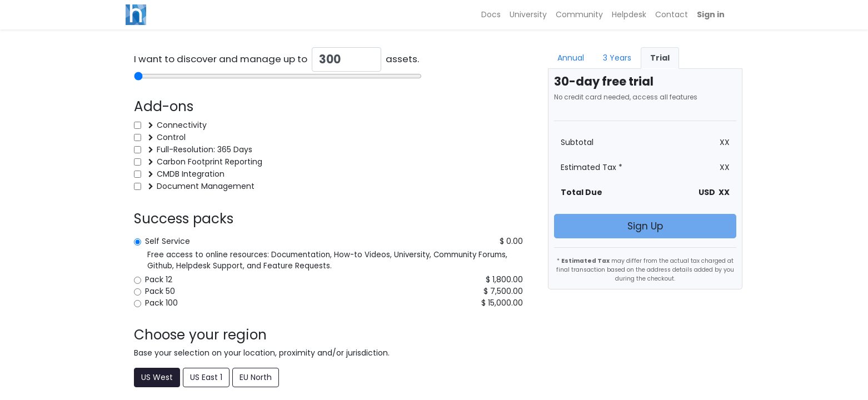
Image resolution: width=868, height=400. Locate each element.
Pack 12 (161, 279)
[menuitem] (491, 15)
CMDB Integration (191, 174)
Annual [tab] (571, 58)
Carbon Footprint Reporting (209, 162)
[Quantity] (346, 59)
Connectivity (182, 125)
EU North (256, 377)
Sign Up (645, 226)
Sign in (711, 14)
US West (157, 377)
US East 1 (206, 377)
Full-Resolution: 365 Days (204, 149)
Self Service (170, 241)
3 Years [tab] (617, 58)
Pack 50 (162, 291)
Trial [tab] (660, 58)
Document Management (206, 186)
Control (171, 137)
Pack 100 (164, 303)
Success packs (184, 219)
